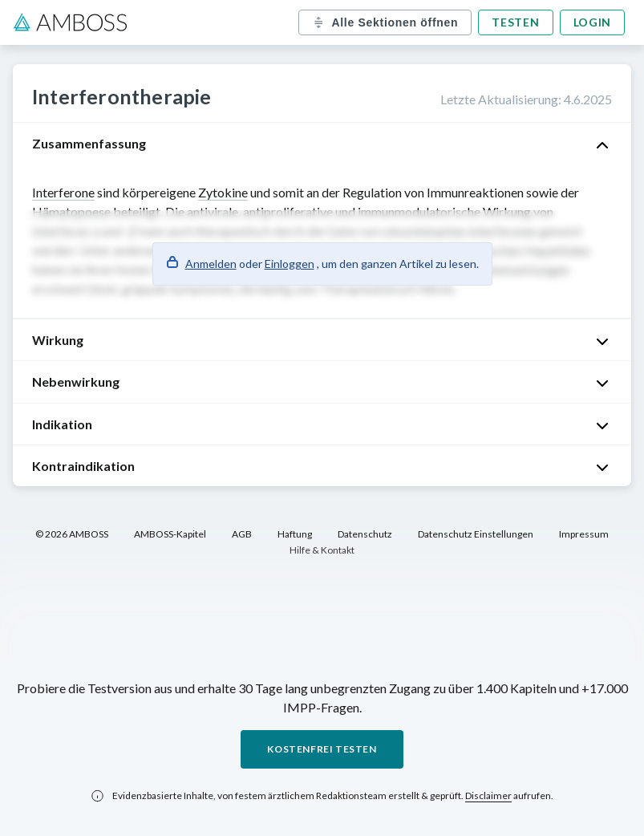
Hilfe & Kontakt (322, 550)
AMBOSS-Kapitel (170, 534)
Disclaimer (488, 795)
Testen (515, 22)
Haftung (295, 534)
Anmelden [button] (211, 264)
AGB (242, 534)
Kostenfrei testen (322, 749)
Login (593, 22)
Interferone (63, 192)
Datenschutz (365, 534)
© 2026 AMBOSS (72, 534)
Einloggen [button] (290, 264)
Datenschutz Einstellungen (476, 534)
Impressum (584, 534)
